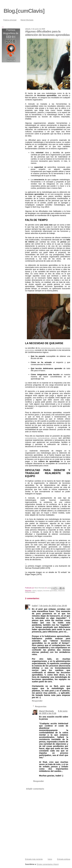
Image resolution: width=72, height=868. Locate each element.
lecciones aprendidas (50, 591)
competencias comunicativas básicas (41, 438)
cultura (34, 591)
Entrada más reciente (34, 859)
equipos (40, 591)
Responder (37, 701)
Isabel (35, 606)
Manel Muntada (27, 20)
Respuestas (41, 706)
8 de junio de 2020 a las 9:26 (53, 712)
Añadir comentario (35, 789)
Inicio (50, 859)
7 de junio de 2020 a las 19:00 (53, 606)
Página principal (10, 20)
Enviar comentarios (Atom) (48, 864)
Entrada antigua (64, 859)
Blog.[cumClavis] (24, 11)
